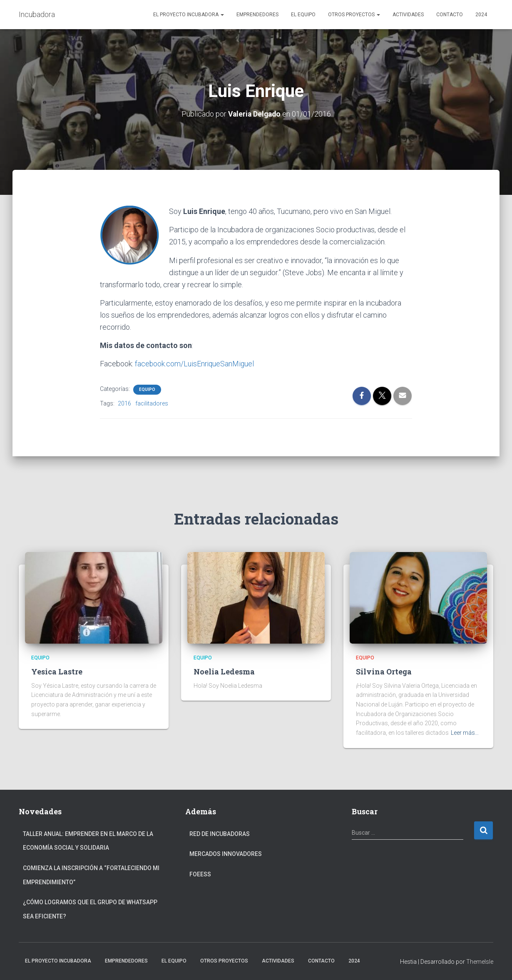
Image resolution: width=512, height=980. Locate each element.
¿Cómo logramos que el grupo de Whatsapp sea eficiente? (90, 909)
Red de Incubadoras (220, 833)
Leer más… (465, 732)
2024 (481, 15)
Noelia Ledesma (224, 671)
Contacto (450, 15)
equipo (147, 389)
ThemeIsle (480, 962)
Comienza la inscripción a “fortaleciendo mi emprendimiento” (91, 875)
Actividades (408, 15)
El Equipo (303, 15)
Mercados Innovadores (226, 854)
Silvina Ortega (384, 671)
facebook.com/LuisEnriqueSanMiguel (195, 364)
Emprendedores (257, 15)
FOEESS (200, 874)
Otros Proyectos (354, 15)
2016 (124, 403)
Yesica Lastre (57, 671)
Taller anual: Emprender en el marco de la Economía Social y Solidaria (88, 841)
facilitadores (152, 403)
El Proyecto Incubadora (189, 15)
